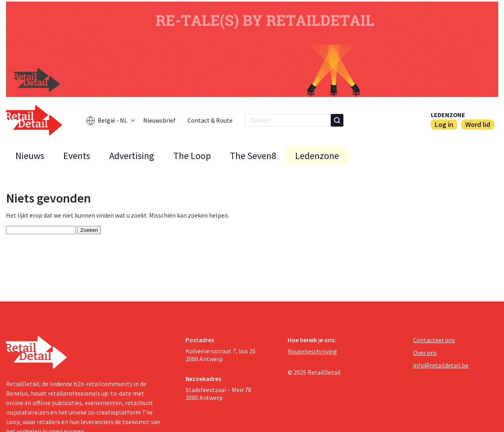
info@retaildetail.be (441, 365)
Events (77, 156)
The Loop (192, 156)
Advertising (132, 156)
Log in (444, 124)
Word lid (478, 124)
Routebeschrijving (312, 351)
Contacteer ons (434, 340)
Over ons (425, 352)
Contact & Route (210, 120)
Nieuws (30, 156)
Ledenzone (448, 115)
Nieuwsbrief (159, 120)
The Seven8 (253, 156)
